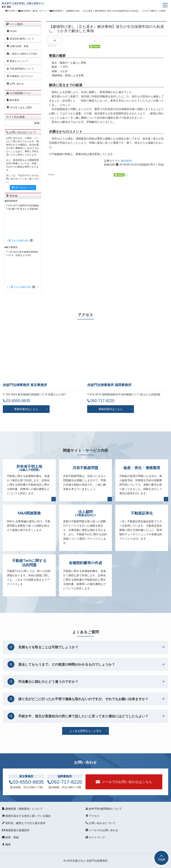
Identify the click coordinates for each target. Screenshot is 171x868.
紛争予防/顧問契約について (104, 809)
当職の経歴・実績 (18, 46)
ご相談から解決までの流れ (22, 54)
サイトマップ (95, 837)
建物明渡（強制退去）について (22, 809)
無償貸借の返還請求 (16, 830)
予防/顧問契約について (20, 69)
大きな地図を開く (19, 240)
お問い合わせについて (101, 823)
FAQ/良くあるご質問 (19, 107)
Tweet (51, 175)
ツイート (52, 45)
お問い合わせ (15, 84)
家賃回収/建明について (20, 39)
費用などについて (18, 61)
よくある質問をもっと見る (85, 731)
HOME (12, 31)
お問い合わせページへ (23, 187)
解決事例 (13, 100)
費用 (6, 844)
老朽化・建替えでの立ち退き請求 (24, 823)
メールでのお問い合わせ (102, 830)
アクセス (93, 816)
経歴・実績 (10, 837)
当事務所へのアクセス (20, 76)
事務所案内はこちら (26, 409)
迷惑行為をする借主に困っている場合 (26, 816)
